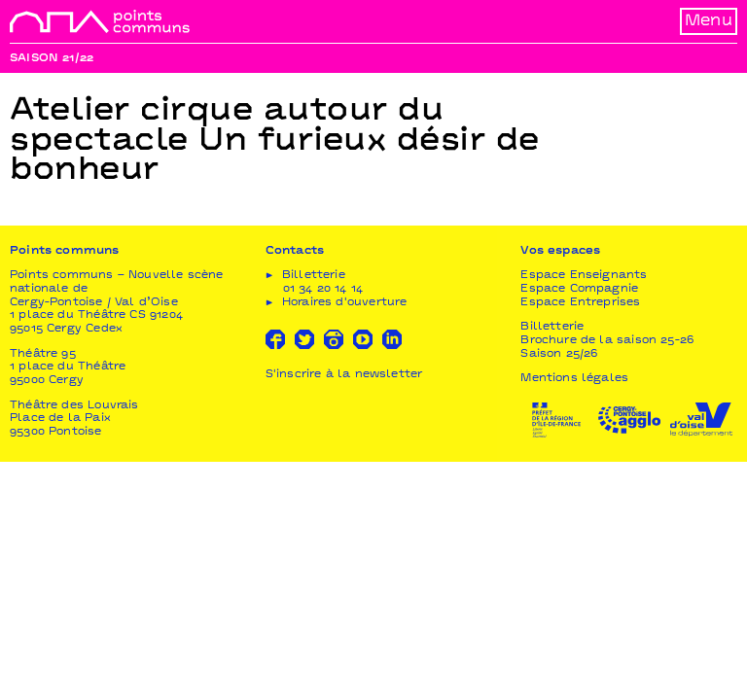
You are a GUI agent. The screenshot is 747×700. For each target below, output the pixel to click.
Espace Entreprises (580, 303)
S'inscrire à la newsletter (344, 375)
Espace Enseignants (584, 276)
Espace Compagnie (579, 289)
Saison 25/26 (559, 354)
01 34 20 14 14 (323, 289)
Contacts (295, 251)
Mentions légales (574, 379)
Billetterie (552, 327)
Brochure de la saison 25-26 (607, 341)
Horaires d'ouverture (345, 303)
